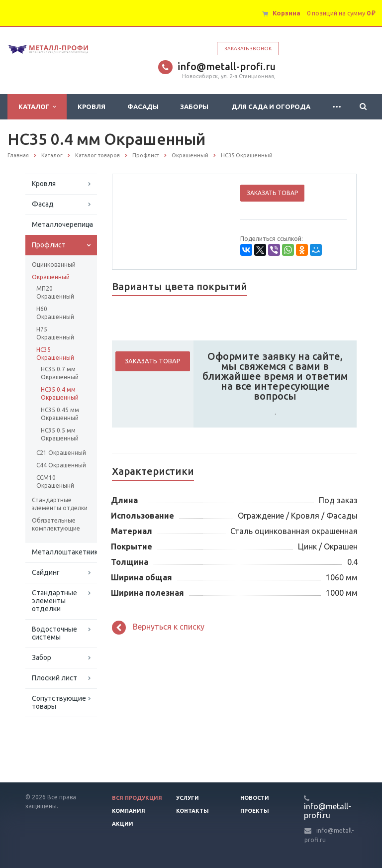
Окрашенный (51, 277)
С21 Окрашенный (61, 453)
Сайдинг (46, 572)
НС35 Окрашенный (55, 354)
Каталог (37, 107)
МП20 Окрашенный (55, 292)
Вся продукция (137, 798)
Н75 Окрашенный (55, 333)
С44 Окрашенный (61, 465)
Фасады (143, 107)
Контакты (192, 811)
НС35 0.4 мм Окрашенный (60, 393)
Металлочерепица (62, 224)
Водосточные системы (54, 633)
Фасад (43, 204)
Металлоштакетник (64, 552)
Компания (129, 811)
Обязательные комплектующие (56, 524)
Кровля (92, 107)
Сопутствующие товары (59, 702)
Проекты (255, 811)
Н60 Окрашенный (55, 313)
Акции (123, 824)
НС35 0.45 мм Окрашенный (60, 414)
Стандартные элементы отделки (60, 504)
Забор (42, 657)
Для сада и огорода (271, 107)
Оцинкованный (54, 265)
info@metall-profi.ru (227, 66)
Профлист (49, 245)
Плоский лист (54, 678)
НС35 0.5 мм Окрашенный (60, 434)
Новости (255, 798)
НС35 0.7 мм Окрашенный (60, 373)
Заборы (194, 107)
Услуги (188, 798)
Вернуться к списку (158, 628)
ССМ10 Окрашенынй (55, 482)
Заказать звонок (248, 49)
